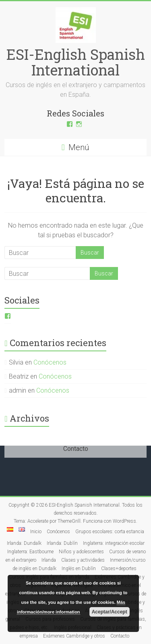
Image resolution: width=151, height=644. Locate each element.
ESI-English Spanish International (76, 62)
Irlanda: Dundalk (24, 543)
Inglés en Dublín (79, 569)
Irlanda (49, 560)
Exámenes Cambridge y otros (74, 636)
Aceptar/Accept (110, 612)
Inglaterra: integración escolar (114, 543)
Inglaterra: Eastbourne (30, 552)
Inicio (36, 532)
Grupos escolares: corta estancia (110, 532)
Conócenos (50, 362)
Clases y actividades (83, 560)
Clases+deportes (119, 569)
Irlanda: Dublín (62, 543)
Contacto (120, 636)
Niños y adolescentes (81, 552)
